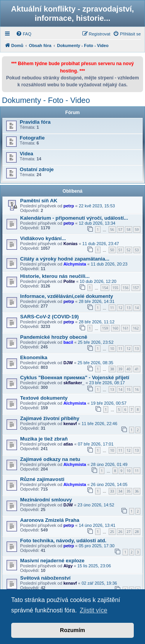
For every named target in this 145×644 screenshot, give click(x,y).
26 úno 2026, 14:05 (109, 484)
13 (128, 308)
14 (137, 308)
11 (112, 308)
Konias (71, 244)
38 (112, 369)
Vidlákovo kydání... (43, 238)
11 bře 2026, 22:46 (99, 424)
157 (136, 288)
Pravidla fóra (35, 122)
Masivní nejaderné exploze (52, 561)
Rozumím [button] (72, 630)
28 (137, 532)
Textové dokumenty (44, 398)
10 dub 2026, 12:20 (98, 281)
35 (128, 491)
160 (115, 328)
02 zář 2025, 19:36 (99, 583)
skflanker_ (74, 383)
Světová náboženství (45, 578)
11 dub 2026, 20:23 (109, 264)
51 (120, 250)
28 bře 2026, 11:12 (97, 322)
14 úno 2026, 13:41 (97, 525)
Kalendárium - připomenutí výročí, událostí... (74, 218)
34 (120, 491)
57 (120, 230)
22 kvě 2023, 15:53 (97, 206)
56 (112, 230)
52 (128, 250)
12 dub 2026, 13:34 (97, 223)
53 (137, 250)
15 (128, 389)
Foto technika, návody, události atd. (63, 541)
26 (120, 532)
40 (128, 369)
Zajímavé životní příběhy (50, 418)
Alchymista (75, 264)
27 (128, 532)
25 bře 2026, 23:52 (96, 342)
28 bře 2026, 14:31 (97, 301)
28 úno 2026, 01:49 (109, 464)
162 (136, 328)
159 (105, 328)
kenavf (70, 424)
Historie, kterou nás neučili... (55, 276)
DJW (68, 363)
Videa (26, 154)
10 (112, 349)
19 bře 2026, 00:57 (109, 403)
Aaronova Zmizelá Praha (50, 520)
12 (120, 308)
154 (105, 288)
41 (137, 369)
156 (125, 288)
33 (112, 491)
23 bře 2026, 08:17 (107, 383)
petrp (69, 206)
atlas (68, 444)
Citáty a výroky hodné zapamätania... (65, 259)
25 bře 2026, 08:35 (96, 363)
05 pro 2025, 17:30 (97, 546)
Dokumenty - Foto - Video (46, 100)
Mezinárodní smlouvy (46, 500)
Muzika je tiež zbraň (44, 439)
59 (137, 230)
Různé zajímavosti (42, 479)
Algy (68, 566)
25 (112, 532)
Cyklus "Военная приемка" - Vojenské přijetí (75, 377)
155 (115, 288)
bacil (68, 342)
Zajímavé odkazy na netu (50, 459)
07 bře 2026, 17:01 (96, 444)
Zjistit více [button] (93, 610)
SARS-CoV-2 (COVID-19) (49, 317)
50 (112, 250)
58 (128, 230)
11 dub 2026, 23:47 (101, 244)
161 (125, 328)
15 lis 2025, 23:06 (94, 566)
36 (137, 491)
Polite (69, 281)
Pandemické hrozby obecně (54, 337)
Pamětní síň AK (39, 201)
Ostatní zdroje (37, 169)
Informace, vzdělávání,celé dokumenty (67, 296)
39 (120, 369)
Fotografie (32, 138)
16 (137, 389)
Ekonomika (34, 357)
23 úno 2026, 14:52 (96, 505)
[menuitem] (24, 34)
